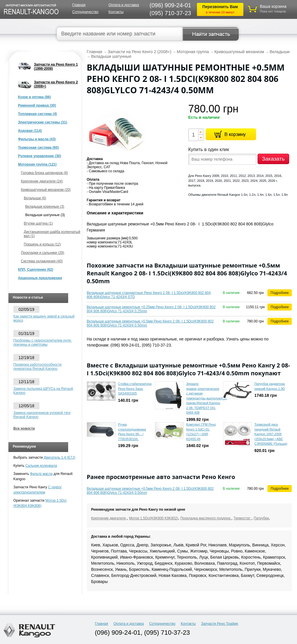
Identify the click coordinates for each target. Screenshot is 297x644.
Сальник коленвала (41, 466)
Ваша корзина (273, 6)
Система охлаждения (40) (42, 261)
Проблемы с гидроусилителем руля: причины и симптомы (42, 342)
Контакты (116, 12)
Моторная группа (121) (37, 164)
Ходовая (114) (30, 131)
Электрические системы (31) (42, 122)
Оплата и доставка (124, 5)
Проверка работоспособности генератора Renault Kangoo (37, 367)
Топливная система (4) (37, 114)
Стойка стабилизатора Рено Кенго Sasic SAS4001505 (135, 389)
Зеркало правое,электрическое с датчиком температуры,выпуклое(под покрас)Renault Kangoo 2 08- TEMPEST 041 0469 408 (207, 398)
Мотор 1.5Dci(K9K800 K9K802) (154, 518)
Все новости (24, 428)
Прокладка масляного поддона (206, 518)
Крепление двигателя (109, 518)
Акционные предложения (40, 278)
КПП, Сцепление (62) (36, 270)
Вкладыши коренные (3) (45, 207)
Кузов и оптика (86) (34, 97)
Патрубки (261, 518)
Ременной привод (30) (37, 105)
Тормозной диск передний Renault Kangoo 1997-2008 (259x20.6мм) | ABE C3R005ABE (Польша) (271, 434)
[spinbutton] (193, 135)
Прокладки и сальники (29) (42, 253)
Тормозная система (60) (38, 148)
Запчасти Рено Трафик (220, 624)
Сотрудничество (85, 12)
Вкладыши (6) (35, 198)
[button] (201, 132)
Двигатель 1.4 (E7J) (60, 458)
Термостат (242, 518)
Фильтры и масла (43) (37, 139)
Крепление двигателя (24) (42, 181)
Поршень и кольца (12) (42, 244)
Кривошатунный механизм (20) (46, 190)
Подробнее (280, 293)
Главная (79, 5)
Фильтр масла (41, 474)
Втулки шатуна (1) (38, 223)
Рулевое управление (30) (39, 156)
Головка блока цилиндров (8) (44, 173)
